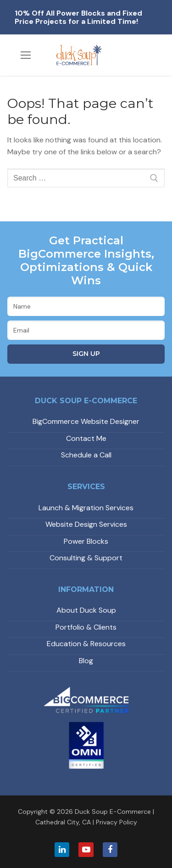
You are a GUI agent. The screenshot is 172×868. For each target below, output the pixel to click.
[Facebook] (110, 850)
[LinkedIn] (62, 850)
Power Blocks (86, 541)
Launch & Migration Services (86, 508)
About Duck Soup (86, 610)
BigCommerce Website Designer (86, 421)
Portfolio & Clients (86, 627)
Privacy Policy (117, 822)
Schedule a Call (86, 455)
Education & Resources (86, 644)
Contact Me (86, 438)
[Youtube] (86, 850)
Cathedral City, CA (63, 822)
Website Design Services (86, 524)
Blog (86, 661)
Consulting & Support (86, 558)
